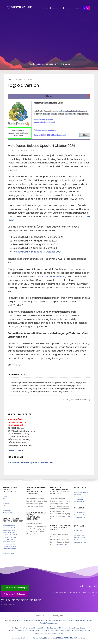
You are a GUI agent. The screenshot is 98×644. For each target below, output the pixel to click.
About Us (16, 638)
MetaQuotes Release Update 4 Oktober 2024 (41, 146)
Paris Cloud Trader (8, 539)
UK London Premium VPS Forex (54, 628)
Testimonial (77, 14)
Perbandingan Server (81, 515)
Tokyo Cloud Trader (8, 551)
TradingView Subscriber (81, 492)
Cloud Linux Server (66, 620)
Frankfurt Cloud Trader (9, 537)
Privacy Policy (38, 638)
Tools (68, 8)
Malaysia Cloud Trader (9, 528)
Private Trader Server (49, 623)
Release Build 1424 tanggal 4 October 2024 (37, 252)
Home (10, 79)
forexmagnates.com (54, 277)
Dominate (6, 503)
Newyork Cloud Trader (9, 530)
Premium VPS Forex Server (28, 620)
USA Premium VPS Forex (30, 628)
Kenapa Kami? (44, 8)
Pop (4, 499)
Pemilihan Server (79, 513)
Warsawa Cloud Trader (9, 544)
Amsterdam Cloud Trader (10, 535)
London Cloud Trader (9, 533)
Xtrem (5, 508)
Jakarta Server (7, 510)
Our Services (26, 638)
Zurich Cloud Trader (9, 542)
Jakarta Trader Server (83, 620)
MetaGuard (78, 495)
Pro (3, 501)
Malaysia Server (7, 513)
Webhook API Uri (79, 502)
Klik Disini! (41, 506)
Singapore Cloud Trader (10, 546)
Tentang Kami (79, 531)
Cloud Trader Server (48, 620)
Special (5, 496)
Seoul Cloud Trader (8, 553)
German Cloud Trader (81, 630)
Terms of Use (50, 638)
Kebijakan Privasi (79, 535)
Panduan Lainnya (79, 517)
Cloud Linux (40, 633)
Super (4, 506)
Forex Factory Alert (80, 497)
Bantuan (78, 8)
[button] (15, 588)
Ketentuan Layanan (80, 538)
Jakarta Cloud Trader (9, 526)
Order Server (57, 8)
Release (11, 150)
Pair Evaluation (79, 499)
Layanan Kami (79, 533)
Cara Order (77, 540)
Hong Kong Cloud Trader (10, 549)
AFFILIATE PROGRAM (66, 638)
